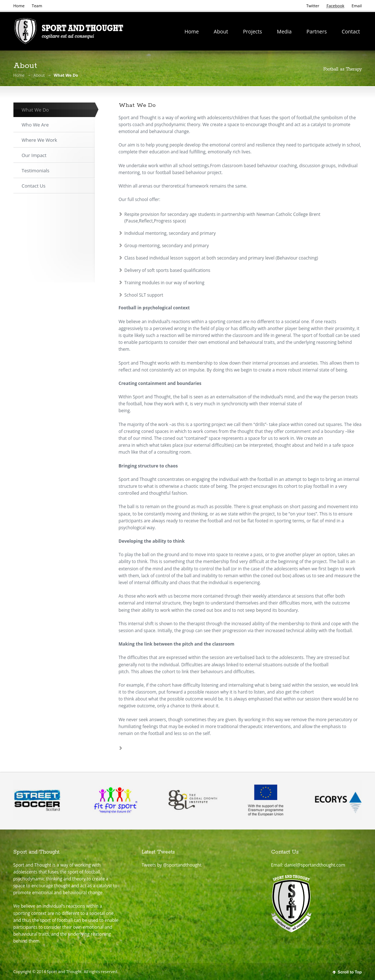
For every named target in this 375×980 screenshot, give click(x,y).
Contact (351, 31)
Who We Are (35, 125)
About (221, 31)
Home (19, 6)
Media (284, 31)
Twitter (313, 6)
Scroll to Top (350, 972)
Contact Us (34, 186)
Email (357, 6)
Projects (252, 31)
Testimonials (36, 170)
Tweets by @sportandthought (172, 865)
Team (37, 6)
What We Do (35, 110)
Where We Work (40, 140)
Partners (317, 31)
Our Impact (34, 155)
